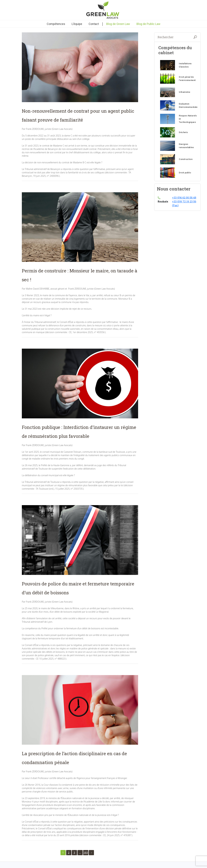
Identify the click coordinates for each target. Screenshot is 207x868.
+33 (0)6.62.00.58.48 (184, 198)
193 (86, 853)
